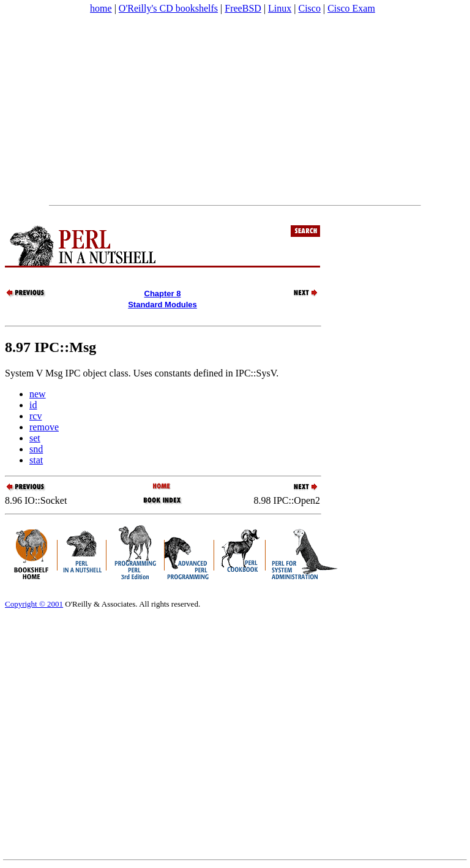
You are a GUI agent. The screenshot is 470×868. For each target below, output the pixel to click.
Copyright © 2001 (34, 604)
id (33, 405)
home (101, 8)
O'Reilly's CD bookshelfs (168, 8)
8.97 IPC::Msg (50, 347)
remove (44, 427)
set (35, 438)
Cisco (309, 8)
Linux (280, 8)
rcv (35, 416)
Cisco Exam (351, 8)
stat (36, 460)
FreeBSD (243, 8)
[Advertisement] (235, 110)
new (38, 394)
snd (36, 449)
